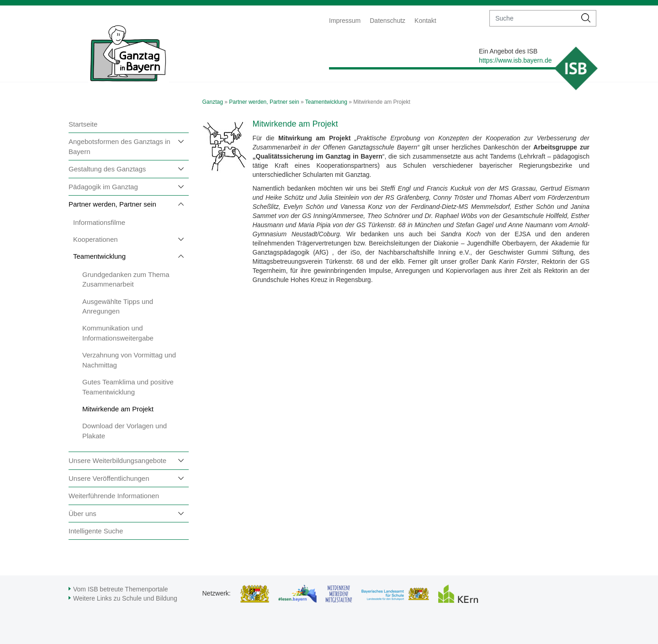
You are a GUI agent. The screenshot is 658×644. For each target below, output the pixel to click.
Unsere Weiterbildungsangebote (117, 460)
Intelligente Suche (96, 531)
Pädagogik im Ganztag (103, 187)
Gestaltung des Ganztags (107, 169)
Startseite (83, 124)
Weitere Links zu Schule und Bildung (125, 598)
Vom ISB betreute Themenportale (121, 589)
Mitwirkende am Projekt (118, 409)
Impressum (345, 21)
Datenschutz (387, 21)
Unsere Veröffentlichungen (109, 478)
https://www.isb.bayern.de (515, 60)
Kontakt (425, 21)
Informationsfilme (99, 222)
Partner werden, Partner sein (112, 204)
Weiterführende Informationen (114, 496)
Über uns (82, 514)
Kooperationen (96, 239)
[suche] (533, 18)
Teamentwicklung (99, 256)
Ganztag (213, 102)
